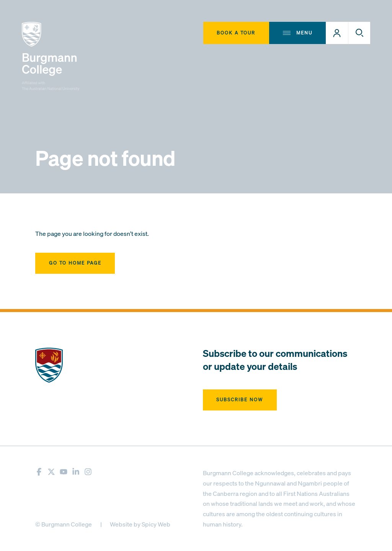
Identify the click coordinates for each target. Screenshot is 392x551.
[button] (337, 33)
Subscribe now (240, 400)
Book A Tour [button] (236, 33)
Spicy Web (156, 524)
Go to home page (75, 263)
